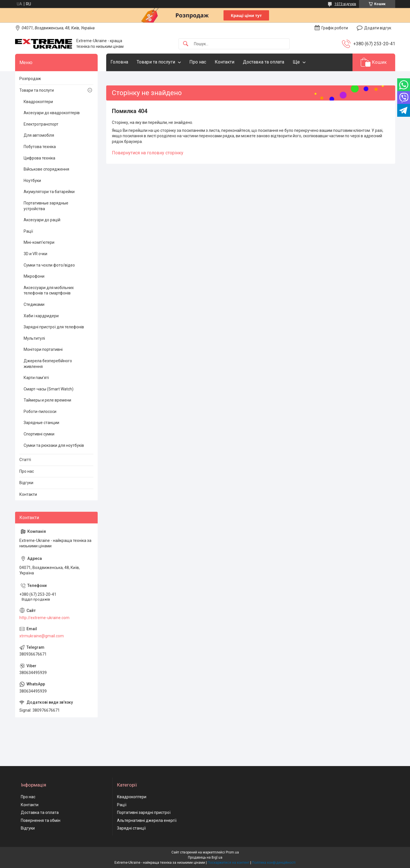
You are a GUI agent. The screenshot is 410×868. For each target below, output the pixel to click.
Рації (28, 231)
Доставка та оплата (264, 62)
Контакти (225, 62)
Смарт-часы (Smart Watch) (49, 389)
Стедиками (34, 304)
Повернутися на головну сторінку (148, 153)
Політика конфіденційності (274, 863)
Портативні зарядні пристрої (144, 812)
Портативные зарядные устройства (46, 206)
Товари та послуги (156, 62)
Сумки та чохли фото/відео (49, 265)
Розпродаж (30, 79)
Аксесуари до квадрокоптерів (52, 113)
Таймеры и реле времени (47, 400)
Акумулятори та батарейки (49, 192)
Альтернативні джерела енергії (147, 820)
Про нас (198, 62)
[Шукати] (186, 44)
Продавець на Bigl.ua (205, 857)
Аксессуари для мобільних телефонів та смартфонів (49, 290)
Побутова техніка (40, 147)
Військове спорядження (46, 169)
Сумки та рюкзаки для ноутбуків (54, 445)
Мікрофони (34, 276)
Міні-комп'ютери (39, 242)
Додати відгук (378, 28)
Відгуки (26, 483)
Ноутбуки (32, 181)
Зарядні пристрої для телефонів (54, 327)
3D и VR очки (35, 254)
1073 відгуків (345, 4)
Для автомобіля (39, 135)
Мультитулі (34, 338)
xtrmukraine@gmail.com (42, 636)
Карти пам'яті (36, 378)
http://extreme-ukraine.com (44, 618)
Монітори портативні (43, 349)
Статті (25, 460)
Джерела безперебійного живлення (48, 364)
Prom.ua (232, 852)
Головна (119, 62)
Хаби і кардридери (41, 316)
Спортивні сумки (39, 434)
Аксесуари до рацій (42, 220)
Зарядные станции (41, 423)
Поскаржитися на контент (228, 863)
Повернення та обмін (41, 820)
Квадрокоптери (38, 102)
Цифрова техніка (39, 158)
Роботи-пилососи (40, 412)
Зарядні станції (131, 828)
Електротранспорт (41, 124)
